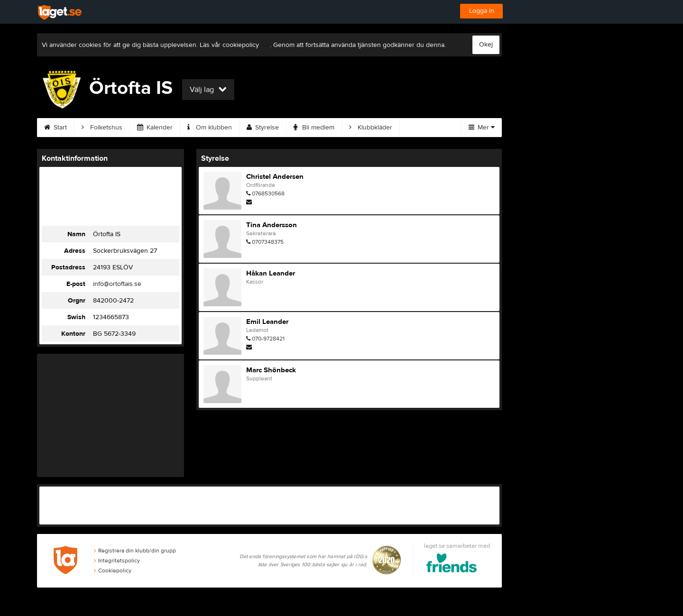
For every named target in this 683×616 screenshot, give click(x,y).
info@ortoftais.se (117, 284)
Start (55, 128)
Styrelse (263, 128)
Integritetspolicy (117, 561)
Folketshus (102, 128)
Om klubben (210, 128)
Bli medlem (314, 128)
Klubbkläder (371, 128)
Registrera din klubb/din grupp (135, 551)
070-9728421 (268, 339)
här (265, 45)
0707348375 (268, 242)
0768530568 (268, 193)
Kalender (155, 128)
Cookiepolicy (113, 570)
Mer (482, 128)
